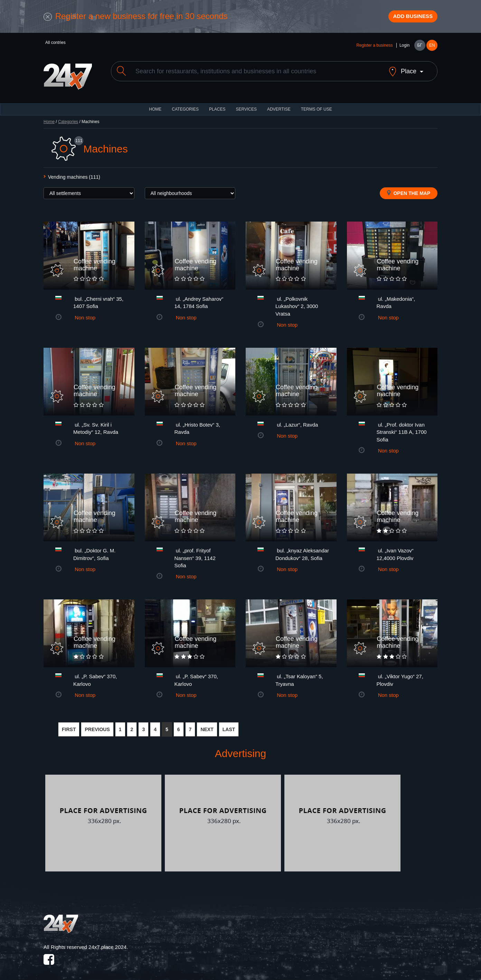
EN (432, 49)
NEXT (207, 727)
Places (217, 107)
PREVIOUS (97, 727)
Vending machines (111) (74, 175)
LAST (229, 727)
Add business (407, 18)
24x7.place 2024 (107, 945)
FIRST (69, 727)
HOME (155, 107)
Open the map (409, 191)
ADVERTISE (279, 107)
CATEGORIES (185, 107)
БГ (419, 49)
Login (404, 49)
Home (49, 120)
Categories (68, 120)
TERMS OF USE (317, 107)
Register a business (374, 49)
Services (246, 107)
